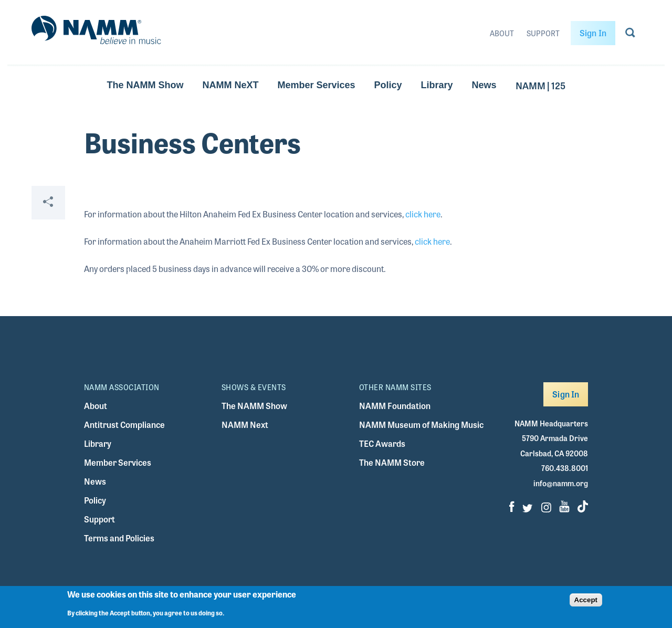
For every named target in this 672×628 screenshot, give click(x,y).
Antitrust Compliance (124, 425)
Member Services (316, 85)
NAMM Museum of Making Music (421, 425)
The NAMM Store (392, 462)
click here (423, 214)
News (484, 85)
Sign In (593, 33)
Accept (586, 600)
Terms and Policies (119, 538)
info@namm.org (561, 483)
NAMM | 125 (540, 85)
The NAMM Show (145, 85)
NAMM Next (245, 425)
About (502, 33)
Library (437, 85)
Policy (388, 85)
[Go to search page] (630, 35)
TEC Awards (382, 443)
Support (543, 33)
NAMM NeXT (230, 85)
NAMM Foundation (395, 406)
